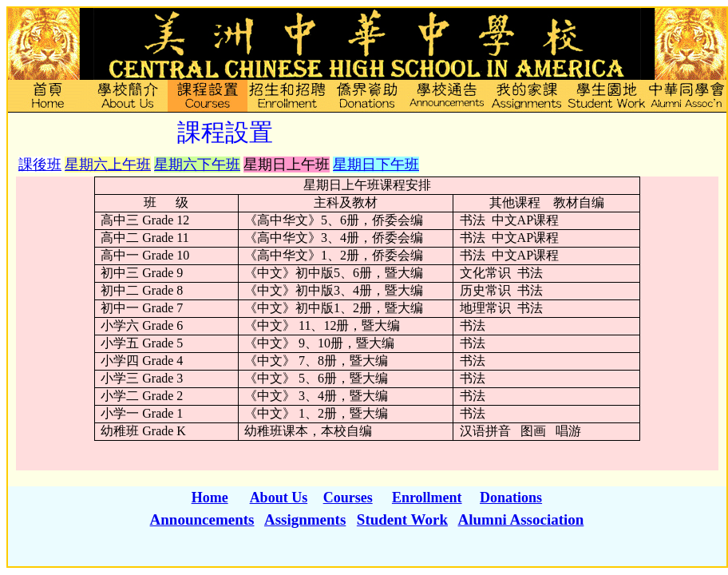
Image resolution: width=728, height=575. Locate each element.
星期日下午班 (376, 165)
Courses (348, 498)
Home (210, 498)
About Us (279, 498)
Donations (511, 498)
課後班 (40, 165)
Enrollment (427, 498)
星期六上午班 (108, 165)
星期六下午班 (197, 165)
